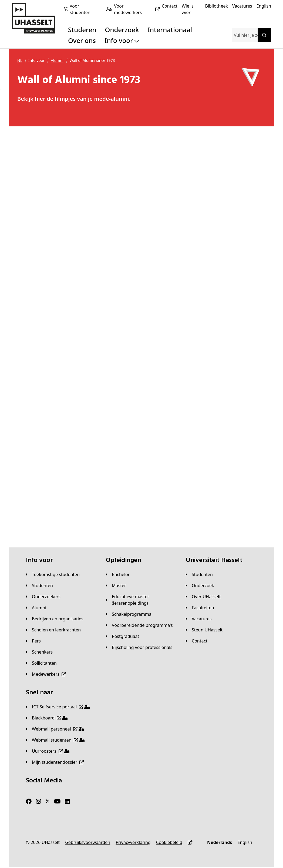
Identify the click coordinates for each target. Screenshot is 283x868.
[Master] (116, 586)
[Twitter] (48, 801)
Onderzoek (122, 30)
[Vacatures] (242, 6)
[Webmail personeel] (55, 729)
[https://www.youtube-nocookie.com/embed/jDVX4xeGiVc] (45, 155)
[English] (264, 6)
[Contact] (170, 6)
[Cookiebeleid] (169, 842)
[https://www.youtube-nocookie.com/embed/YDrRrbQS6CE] (238, 419)
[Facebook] (29, 801)
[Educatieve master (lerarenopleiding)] (141, 600)
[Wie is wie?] (191, 9)
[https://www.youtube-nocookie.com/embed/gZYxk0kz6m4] (109, 155)
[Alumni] (57, 60)
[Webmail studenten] (55, 740)
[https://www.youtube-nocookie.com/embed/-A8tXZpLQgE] (109, 353)
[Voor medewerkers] (138, 9)
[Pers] (33, 641)
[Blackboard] (47, 718)
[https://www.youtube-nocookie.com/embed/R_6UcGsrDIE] (109, 287)
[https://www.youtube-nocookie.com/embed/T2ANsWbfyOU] (238, 353)
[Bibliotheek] (216, 6)
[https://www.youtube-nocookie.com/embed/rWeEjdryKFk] (238, 155)
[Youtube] (57, 801)
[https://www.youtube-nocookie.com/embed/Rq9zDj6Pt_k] (45, 353)
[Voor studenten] (86, 9)
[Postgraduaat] (122, 636)
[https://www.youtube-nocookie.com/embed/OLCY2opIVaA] (174, 484)
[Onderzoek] (200, 586)
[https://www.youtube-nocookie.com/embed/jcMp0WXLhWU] (109, 221)
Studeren (82, 30)
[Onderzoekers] (43, 597)
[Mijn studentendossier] (55, 762)
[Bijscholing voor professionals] (139, 647)
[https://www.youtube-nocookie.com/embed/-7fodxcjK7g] (45, 419)
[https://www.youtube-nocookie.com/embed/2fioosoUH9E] (174, 221)
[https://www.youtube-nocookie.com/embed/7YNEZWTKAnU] (45, 484)
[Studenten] (39, 586)
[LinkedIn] (67, 801)
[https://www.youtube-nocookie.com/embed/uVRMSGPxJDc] (238, 221)
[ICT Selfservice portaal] (58, 707)
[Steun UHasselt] (204, 630)
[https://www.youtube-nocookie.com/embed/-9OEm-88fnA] (238, 484)
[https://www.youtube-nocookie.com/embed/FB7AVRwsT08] (174, 155)
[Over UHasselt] (203, 597)
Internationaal (170, 30)
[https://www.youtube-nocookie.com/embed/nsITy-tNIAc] (109, 419)
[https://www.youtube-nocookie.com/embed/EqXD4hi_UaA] (45, 221)
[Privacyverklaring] (133, 842)
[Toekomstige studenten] (53, 574)
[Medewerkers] (46, 674)
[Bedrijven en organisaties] (55, 619)
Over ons (82, 40)
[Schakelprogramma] (129, 614)
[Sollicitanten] (41, 663)
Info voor (122, 40)
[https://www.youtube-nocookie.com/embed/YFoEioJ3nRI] (238, 287)
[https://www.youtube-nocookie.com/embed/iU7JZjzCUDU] (174, 287)
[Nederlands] (220, 842)
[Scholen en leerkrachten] (53, 630)
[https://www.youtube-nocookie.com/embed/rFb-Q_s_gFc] (109, 484)
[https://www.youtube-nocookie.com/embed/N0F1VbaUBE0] (174, 353)
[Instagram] (38, 801)
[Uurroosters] (48, 751)
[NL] (20, 60)
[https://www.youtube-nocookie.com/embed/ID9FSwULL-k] (174, 419)
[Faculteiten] (200, 608)
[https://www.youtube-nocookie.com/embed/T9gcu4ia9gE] (45, 287)
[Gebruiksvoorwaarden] (88, 842)
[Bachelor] (118, 574)
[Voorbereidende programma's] (139, 625)
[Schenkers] (39, 652)
